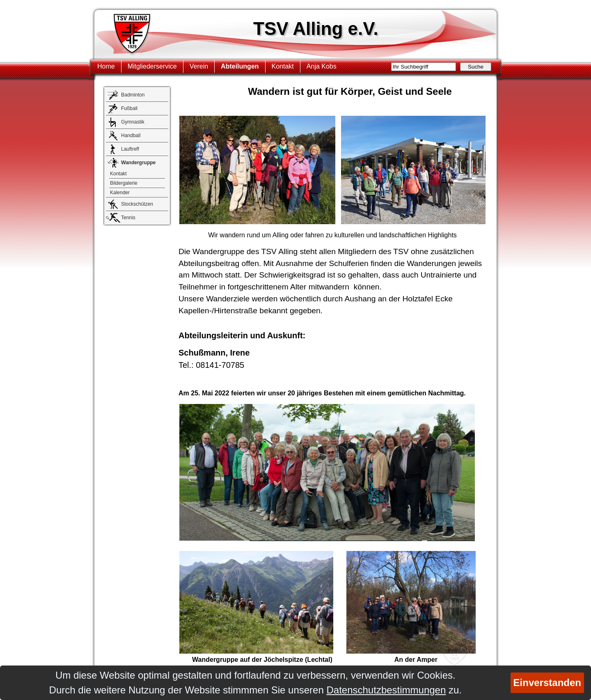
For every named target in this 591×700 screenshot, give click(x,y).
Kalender (120, 193)
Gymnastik (133, 122)
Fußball (129, 108)
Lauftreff (130, 149)
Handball (131, 135)
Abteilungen (240, 66)
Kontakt (283, 66)
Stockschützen (137, 204)
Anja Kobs (322, 66)
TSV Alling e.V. (316, 29)
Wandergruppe (138, 163)
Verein (199, 66)
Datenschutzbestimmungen (386, 690)
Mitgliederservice (152, 66)
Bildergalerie (124, 183)
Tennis (128, 218)
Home (106, 66)
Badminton (133, 95)
